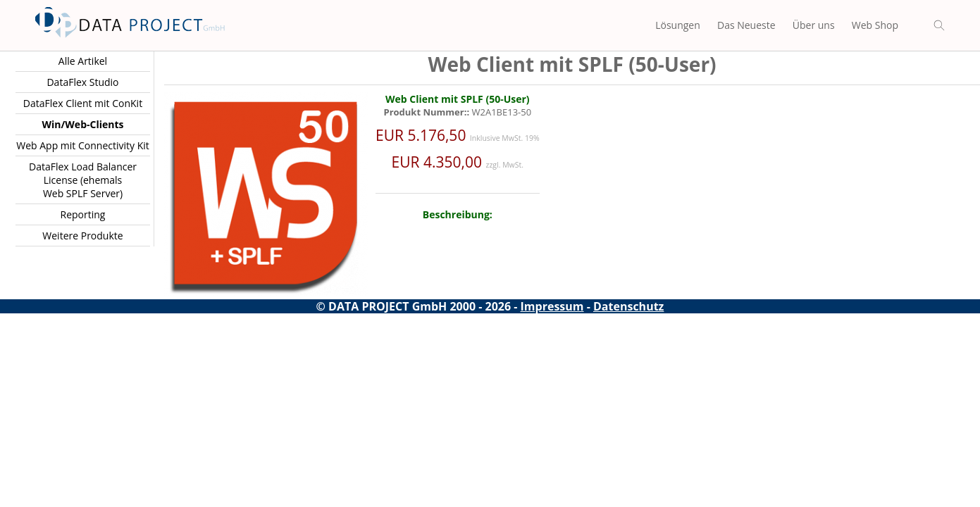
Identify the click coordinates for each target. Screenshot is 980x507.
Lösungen (678, 25)
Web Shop (875, 25)
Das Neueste (746, 25)
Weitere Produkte (82, 236)
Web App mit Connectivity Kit (83, 145)
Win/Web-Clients (83, 124)
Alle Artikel (83, 61)
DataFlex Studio (82, 82)
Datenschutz (628, 306)
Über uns (814, 25)
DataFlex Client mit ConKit (83, 103)
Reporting (83, 214)
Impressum (552, 306)
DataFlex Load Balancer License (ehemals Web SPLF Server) (83, 180)
